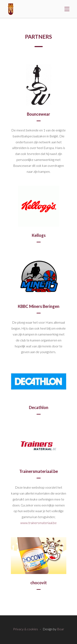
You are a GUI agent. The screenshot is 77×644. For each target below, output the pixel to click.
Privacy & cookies (26, 629)
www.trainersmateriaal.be (38, 523)
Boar (61, 629)
